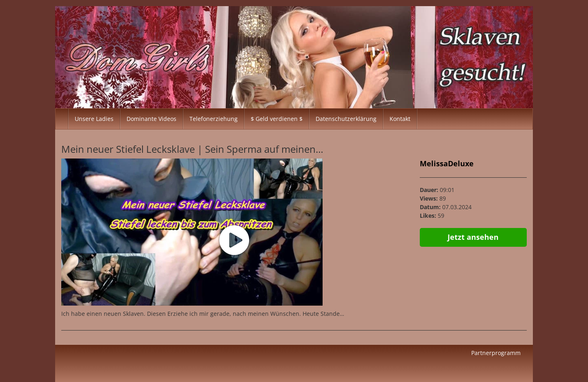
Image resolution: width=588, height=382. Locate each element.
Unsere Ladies (94, 119)
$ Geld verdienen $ (277, 119)
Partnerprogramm (496, 353)
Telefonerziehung (214, 119)
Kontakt (400, 119)
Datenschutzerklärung (346, 119)
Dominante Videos (151, 119)
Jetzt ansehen (473, 237)
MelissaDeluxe (447, 163)
